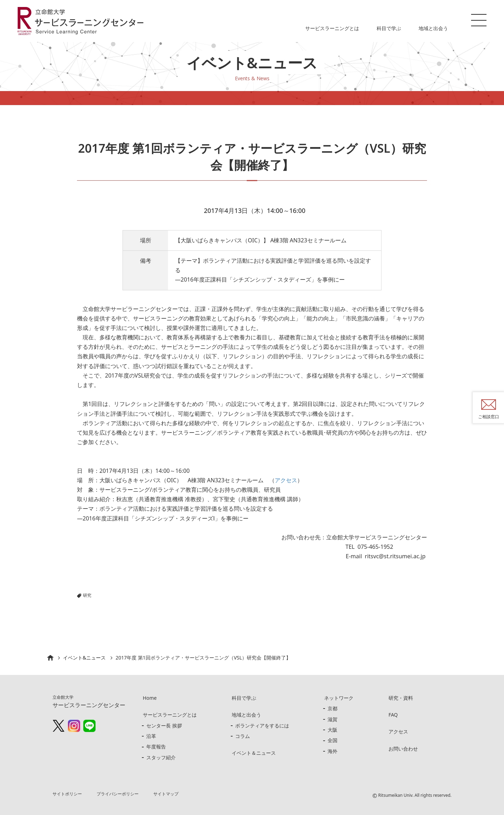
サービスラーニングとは (332, 28)
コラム (243, 736)
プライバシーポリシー (118, 794)
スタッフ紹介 (161, 757)
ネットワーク (339, 698)
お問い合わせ (403, 749)
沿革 (151, 736)
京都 (332, 708)
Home (150, 698)
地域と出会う (433, 28)
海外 (332, 751)
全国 (332, 740)
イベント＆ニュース (254, 753)
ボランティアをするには (262, 726)
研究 (87, 595)
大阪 (332, 730)
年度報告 (156, 747)
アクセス (286, 480)
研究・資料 (401, 698)
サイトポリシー (67, 794)
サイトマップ (166, 794)
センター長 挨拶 (164, 726)
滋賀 (332, 719)
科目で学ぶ (389, 28)
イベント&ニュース (84, 658)
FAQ (393, 715)
